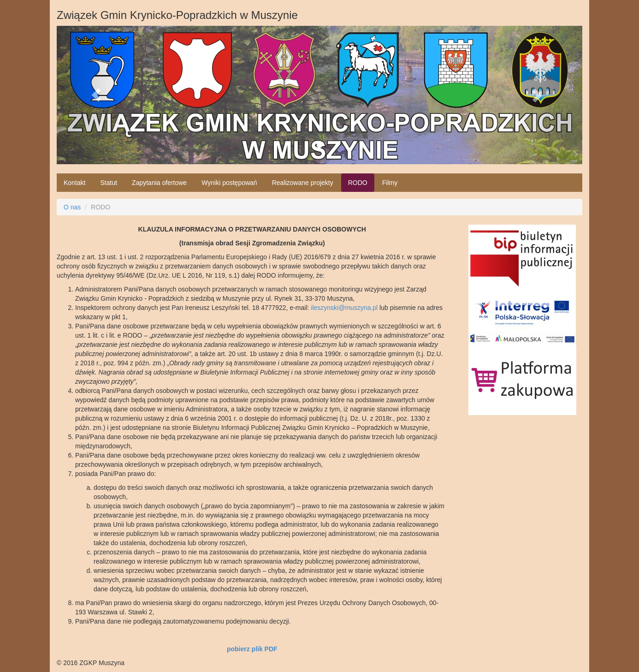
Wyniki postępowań (229, 183)
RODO (358, 183)
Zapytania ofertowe (159, 183)
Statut (109, 183)
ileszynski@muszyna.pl (344, 308)
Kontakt (74, 183)
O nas (72, 207)
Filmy (390, 183)
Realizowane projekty (303, 183)
